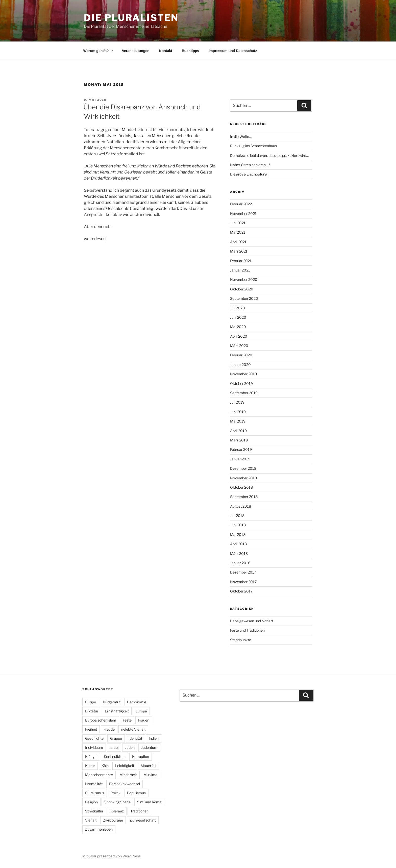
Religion (91, 802)
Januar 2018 (240, 563)
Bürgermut (112, 702)
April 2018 (238, 544)
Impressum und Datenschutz (233, 51)
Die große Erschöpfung (249, 174)
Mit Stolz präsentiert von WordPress (112, 856)
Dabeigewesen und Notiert (252, 621)
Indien (154, 738)
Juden (130, 747)
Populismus (136, 793)
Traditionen (139, 811)
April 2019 (238, 431)
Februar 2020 (241, 355)
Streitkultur (94, 811)
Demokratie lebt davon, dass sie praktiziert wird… (269, 155)
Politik (116, 793)
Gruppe (116, 738)
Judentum (149, 747)
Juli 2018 (237, 516)
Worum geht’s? (98, 51)
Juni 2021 (238, 223)
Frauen (144, 720)
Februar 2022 (241, 204)
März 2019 (239, 440)
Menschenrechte (99, 775)
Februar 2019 (241, 449)
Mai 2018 (238, 535)
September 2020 (244, 298)
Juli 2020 (238, 308)
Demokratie (137, 702)
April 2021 (238, 242)
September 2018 (244, 497)
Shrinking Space (117, 802)
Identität (135, 738)
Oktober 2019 (241, 383)
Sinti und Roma (149, 802)
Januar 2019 (240, 459)
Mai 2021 (238, 232)
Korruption (141, 757)
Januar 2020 (240, 365)
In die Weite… (241, 137)
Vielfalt (91, 820)
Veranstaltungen (136, 51)
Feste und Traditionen (247, 630)
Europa (141, 711)
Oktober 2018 (241, 487)
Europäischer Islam (101, 720)
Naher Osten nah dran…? (250, 165)
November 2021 (243, 214)
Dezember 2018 (243, 468)
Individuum (94, 747)
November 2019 (243, 374)
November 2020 (244, 279)
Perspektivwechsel (125, 784)
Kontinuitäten (115, 757)
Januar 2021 (240, 270)
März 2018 (239, 553)
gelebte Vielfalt (133, 729)
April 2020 (239, 336)
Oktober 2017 (241, 591)
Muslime (150, 775)
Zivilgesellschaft (143, 820)
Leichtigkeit (125, 766)
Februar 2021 (241, 261)
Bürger (91, 702)
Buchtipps (190, 51)
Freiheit (91, 729)
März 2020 (239, 346)
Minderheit (128, 775)
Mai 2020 (238, 327)
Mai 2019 (238, 421)
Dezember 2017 (243, 572)
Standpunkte (241, 640)
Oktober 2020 (242, 289)
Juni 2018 (238, 525)
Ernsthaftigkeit (117, 711)
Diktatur (92, 711)
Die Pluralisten (131, 18)
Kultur (90, 766)
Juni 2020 (238, 317)
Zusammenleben (99, 829)
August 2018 (241, 506)
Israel (114, 747)
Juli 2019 (237, 402)
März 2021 (239, 251)
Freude (109, 729)
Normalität (94, 784)
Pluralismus (95, 793)
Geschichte (94, 738)
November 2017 (243, 582)
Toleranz (117, 811)
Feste (127, 720)
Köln (105, 766)
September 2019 (244, 393)
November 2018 (243, 478)
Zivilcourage (113, 820)
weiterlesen (95, 239)
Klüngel (91, 757)
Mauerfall (148, 766)
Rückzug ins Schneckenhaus (253, 146)
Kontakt (166, 51)
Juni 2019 (238, 412)
